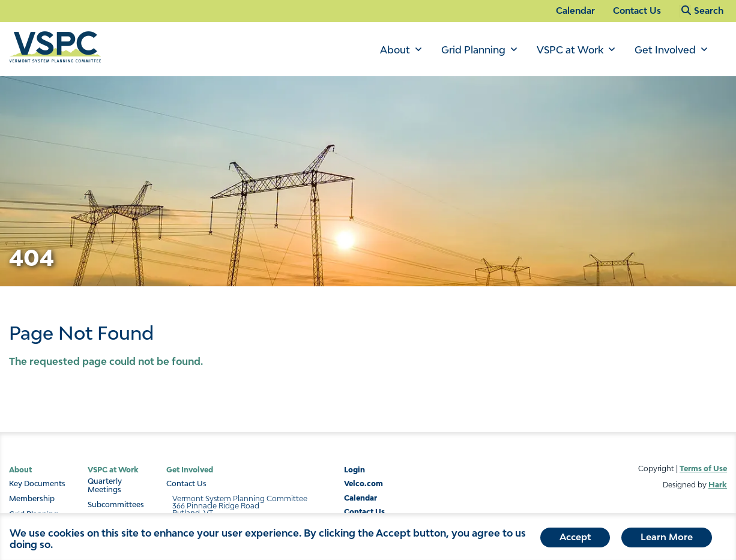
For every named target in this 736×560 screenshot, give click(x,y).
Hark (718, 485)
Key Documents (37, 484)
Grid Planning (473, 50)
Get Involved (665, 50)
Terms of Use (703, 468)
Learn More (667, 540)
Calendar (575, 11)
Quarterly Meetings (105, 486)
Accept (575, 540)
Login (354, 470)
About (395, 50)
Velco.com (363, 483)
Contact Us (637, 11)
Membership (32, 499)
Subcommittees (116, 505)
